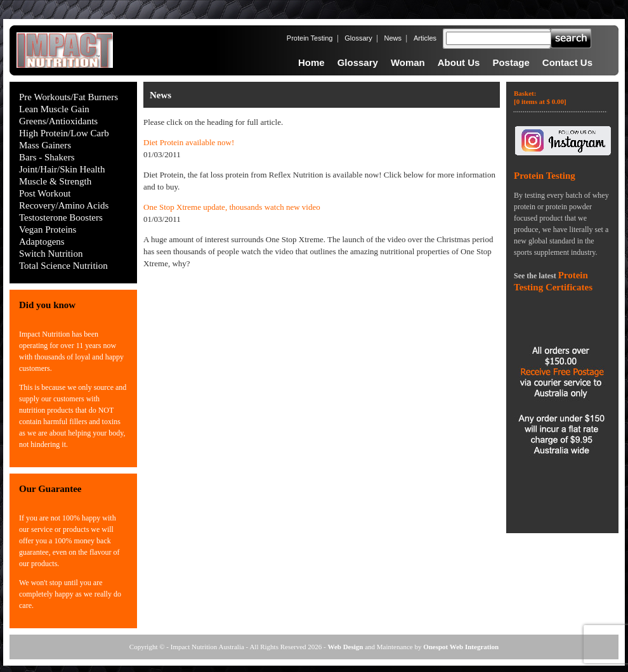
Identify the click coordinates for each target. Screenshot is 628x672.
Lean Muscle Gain (54, 109)
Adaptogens (42, 242)
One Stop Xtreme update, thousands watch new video (232, 207)
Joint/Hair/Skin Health (62, 169)
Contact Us (567, 62)
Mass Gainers (45, 145)
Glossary (358, 38)
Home (311, 62)
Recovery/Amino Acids (64, 205)
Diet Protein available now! (189, 142)
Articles (425, 38)
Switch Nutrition (51, 254)
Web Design (346, 647)
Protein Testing (310, 38)
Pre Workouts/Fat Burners (69, 97)
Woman (408, 62)
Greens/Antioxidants (58, 121)
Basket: (540, 97)
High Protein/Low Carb (64, 133)
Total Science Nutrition (63, 266)
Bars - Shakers (47, 157)
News (393, 38)
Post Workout (45, 193)
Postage (511, 62)
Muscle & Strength (55, 181)
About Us (459, 62)
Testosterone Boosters (61, 217)
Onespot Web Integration (461, 647)
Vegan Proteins (48, 229)
